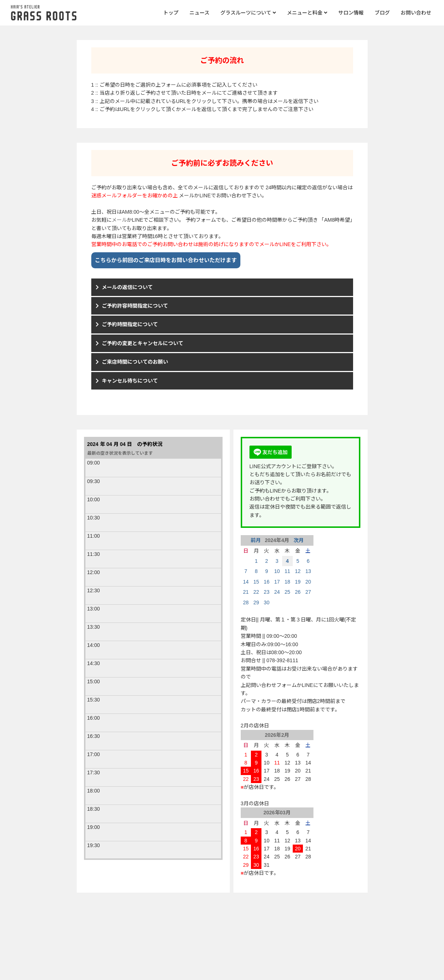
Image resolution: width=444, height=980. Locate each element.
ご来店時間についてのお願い (135, 362)
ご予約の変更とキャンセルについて (143, 343)
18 (287, 582)
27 (308, 592)
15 (256, 582)
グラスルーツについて (248, 13)
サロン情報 (351, 13)
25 (287, 592)
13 (308, 571)
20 (308, 582)
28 (246, 602)
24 (277, 592)
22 (256, 592)
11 (287, 571)
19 (298, 582)
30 (267, 602)
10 (277, 571)
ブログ (382, 13)
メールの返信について (127, 287)
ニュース (199, 13)
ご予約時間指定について (130, 324)
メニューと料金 (307, 13)
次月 (298, 540)
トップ (171, 13)
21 (246, 592)
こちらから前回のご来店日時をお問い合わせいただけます (166, 260)
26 (298, 592)
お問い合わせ (416, 13)
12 (298, 571)
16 (267, 582)
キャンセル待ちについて (130, 381)
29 (256, 602)
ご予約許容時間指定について (135, 306)
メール (119, 220)
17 (277, 582)
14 (246, 582)
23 (267, 592)
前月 (256, 540)
